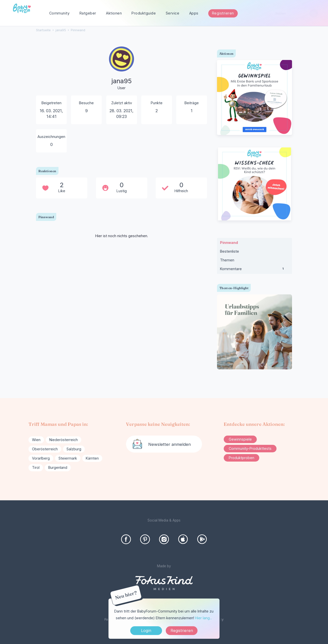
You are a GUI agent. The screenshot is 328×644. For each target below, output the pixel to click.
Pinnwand (229, 243)
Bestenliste (229, 251)
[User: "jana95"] (121, 69)
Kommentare (254, 270)
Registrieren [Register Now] (182, 631)
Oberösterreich (45, 449)
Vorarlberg (41, 458)
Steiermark (68, 458)
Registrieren (223, 13)
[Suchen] (314, 13)
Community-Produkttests (250, 448)
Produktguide (144, 13)
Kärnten (92, 458)
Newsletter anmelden (169, 444)
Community (59, 13)
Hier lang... (203, 618)
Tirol (36, 467)
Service (173, 13)
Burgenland (58, 467)
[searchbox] (294, 13)
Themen (227, 260)
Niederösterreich (63, 440)
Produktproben (241, 458)
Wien (36, 440)
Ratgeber (88, 13)
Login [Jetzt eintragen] (146, 631)
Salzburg (74, 449)
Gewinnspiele (240, 439)
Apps (194, 13)
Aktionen (114, 13)
